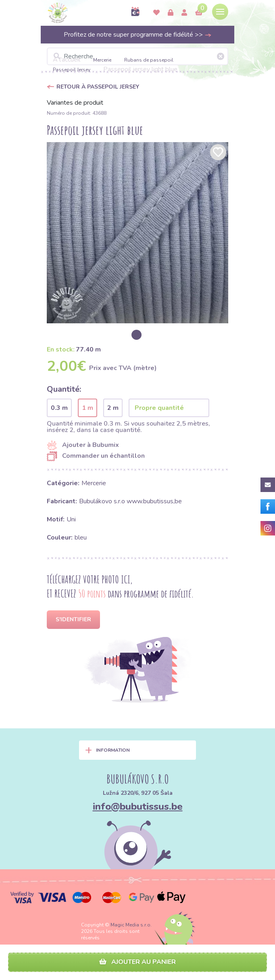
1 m (87, 408)
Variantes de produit (75, 103)
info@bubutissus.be (138, 806)
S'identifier (73, 619)
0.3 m (59, 408)
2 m (113, 408)
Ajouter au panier (137, 962)
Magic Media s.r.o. (131, 925)
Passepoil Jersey (72, 70)
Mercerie (102, 60)
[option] (137, 233)
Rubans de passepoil (149, 60)
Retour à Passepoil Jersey (98, 87)
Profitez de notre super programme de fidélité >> (138, 35)
